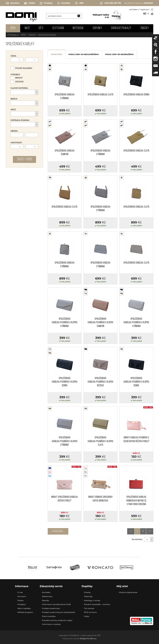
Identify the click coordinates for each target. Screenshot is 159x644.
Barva (14, 99)
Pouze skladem (24, 68)
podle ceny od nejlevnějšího (84, 54)
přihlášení (134, 9)
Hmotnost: (16, 143)
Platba (30, 3)
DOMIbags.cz (13, 35)
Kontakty (64, 3)
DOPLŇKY (97, 28)
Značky (144, 28)
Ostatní (19, 82)
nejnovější (57, 54)
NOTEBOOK (78, 28)
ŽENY (13, 28)
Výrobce (15, 75)
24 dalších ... (58, 531)
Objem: (14, 131)
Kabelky (32, 35)
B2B (79, 3)
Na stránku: (137, 539)
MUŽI (27, 28)
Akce (13, 110)
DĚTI (41, 28)
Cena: (14, 56)
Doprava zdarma (20, 120)
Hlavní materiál (19, 88)
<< (131, 531)
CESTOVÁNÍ (58, 28)
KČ (145, 13)
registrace (145, 9)
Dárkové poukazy (121, 28)
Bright (19, 78)
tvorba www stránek (80, 639)
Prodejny (46, 3)
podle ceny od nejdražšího (119, 54)
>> (150, 531)
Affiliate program (25, 612)
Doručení (13, 3)
